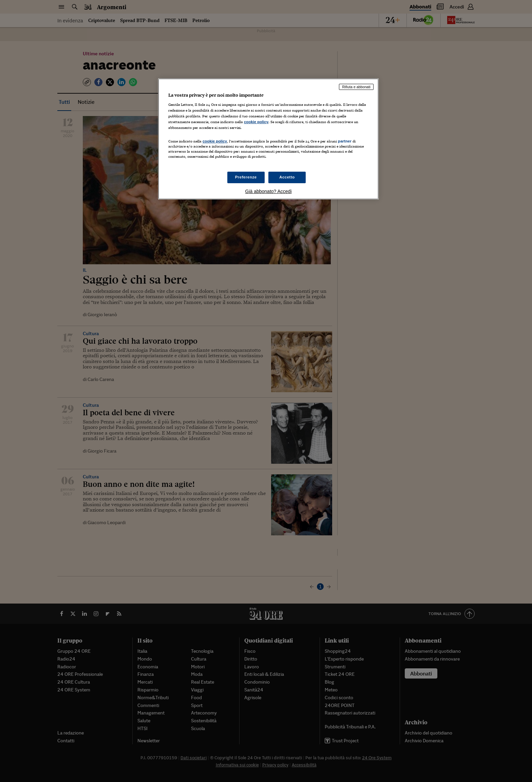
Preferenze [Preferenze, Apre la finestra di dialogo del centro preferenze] (246, 177)
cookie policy (256, 122)
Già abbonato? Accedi (269, 191)
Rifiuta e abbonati (356, 87)
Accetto (287, 177)
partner (345, 141)
